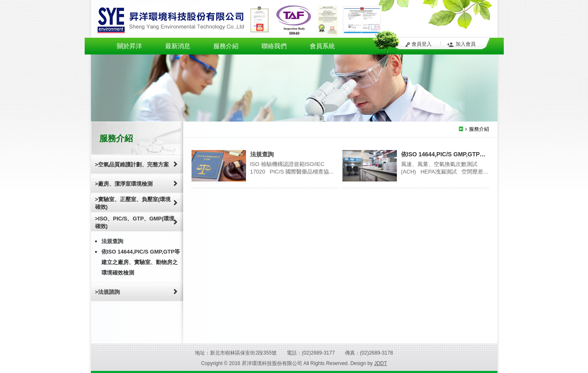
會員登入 (422, 44)
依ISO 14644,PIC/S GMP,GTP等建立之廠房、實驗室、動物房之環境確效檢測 (141, 262)
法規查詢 (112, 241)
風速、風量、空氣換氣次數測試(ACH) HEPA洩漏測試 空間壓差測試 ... (445, 172)
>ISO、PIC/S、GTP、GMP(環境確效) (135, 222)
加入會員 (466, 44)
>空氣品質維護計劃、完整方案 (132, 164)
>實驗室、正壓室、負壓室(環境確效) (133, 203)
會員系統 (322, 46)
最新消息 (178, 46)
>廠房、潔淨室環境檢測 (124, 184)
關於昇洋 (130, 46)
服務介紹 (226, 46)
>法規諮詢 (108, 292)
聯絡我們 (274, 46)
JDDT (381, 363)
